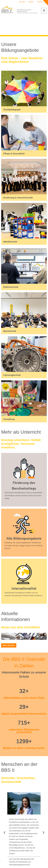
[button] (44, 11)
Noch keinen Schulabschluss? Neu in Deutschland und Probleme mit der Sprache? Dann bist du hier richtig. (23, 495)
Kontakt (31, 2)
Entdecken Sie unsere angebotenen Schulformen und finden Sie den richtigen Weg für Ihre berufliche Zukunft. (24, 546)
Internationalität (24, 588)
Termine (40, 2)
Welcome (22, 2)
